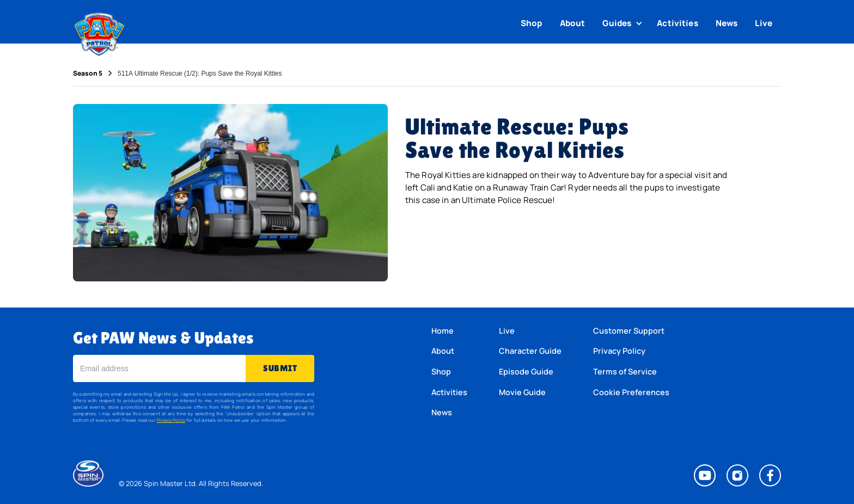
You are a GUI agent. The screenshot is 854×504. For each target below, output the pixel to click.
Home (443, 331)
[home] (99, 32)
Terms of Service (625, 371)
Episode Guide (526, 371)
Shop (532, 23)
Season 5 (88, 73)
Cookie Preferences (631, 392)
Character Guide (530, 351)
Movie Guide (522, 392)
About (573, 23)
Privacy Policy (171, 420)
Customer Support (629, 331)
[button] (624, 23)
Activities (678, 23)
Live (764, 23)
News (727, 23)
